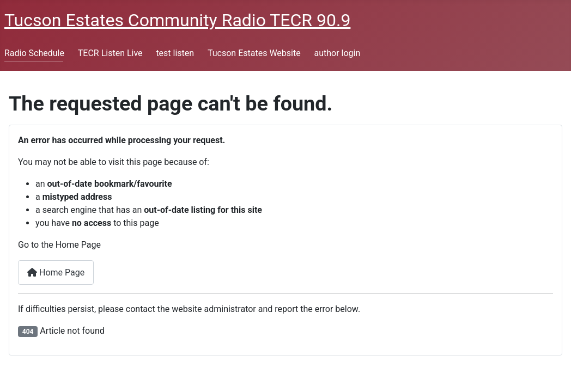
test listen (175, 53)
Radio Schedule (34, 53)
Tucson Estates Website (254, 53)
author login (337, 53)
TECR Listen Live (110, 53)
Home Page (56, 272)
